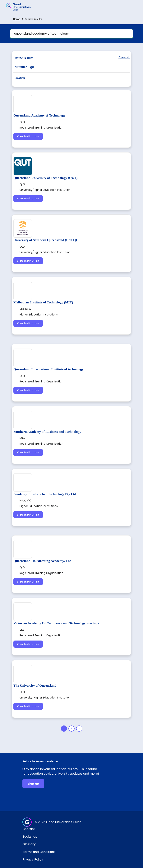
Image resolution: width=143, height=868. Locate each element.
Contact (29, 829)
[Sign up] (33, 784)
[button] (135, 7)
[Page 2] (71, 729)
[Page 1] (64, 729)
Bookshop (30, 837)
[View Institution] (28, 136)
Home (17, 19)
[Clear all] (124, 57)
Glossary (29, 844)
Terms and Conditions (39, 852)
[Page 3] (79, 729)
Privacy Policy (33, 859)
